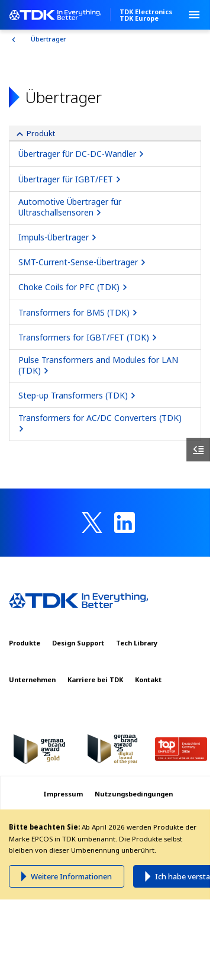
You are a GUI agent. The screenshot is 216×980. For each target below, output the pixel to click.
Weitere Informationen (71, 876)
